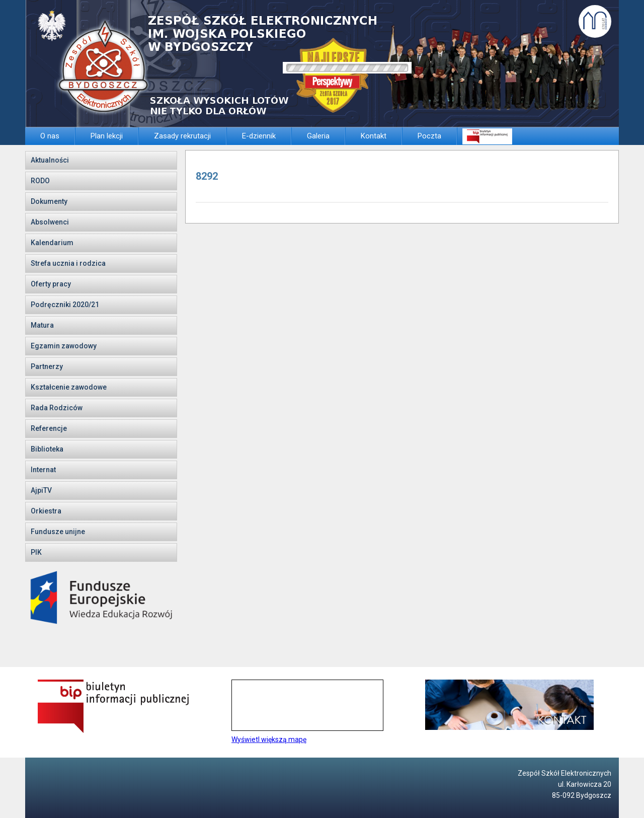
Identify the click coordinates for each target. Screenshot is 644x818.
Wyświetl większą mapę (269, 739)
